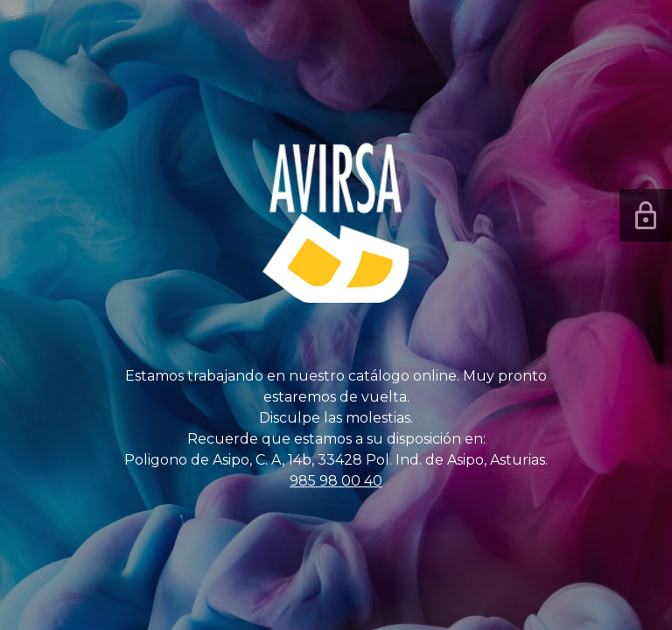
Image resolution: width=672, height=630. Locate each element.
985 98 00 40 (336, 481)
